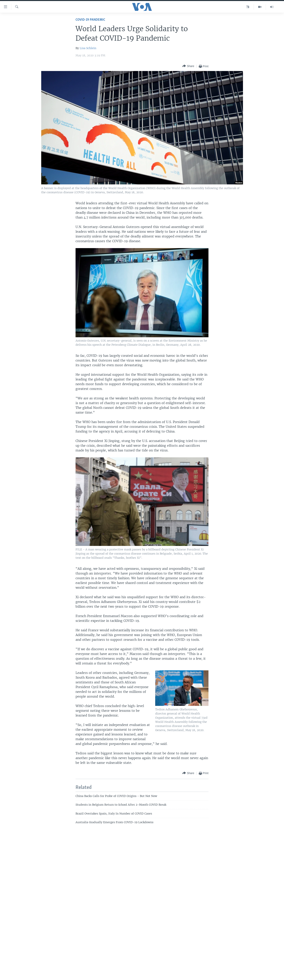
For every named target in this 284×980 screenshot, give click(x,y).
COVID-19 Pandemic (90, 20)
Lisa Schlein (88, 48)
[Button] (188, 66)
